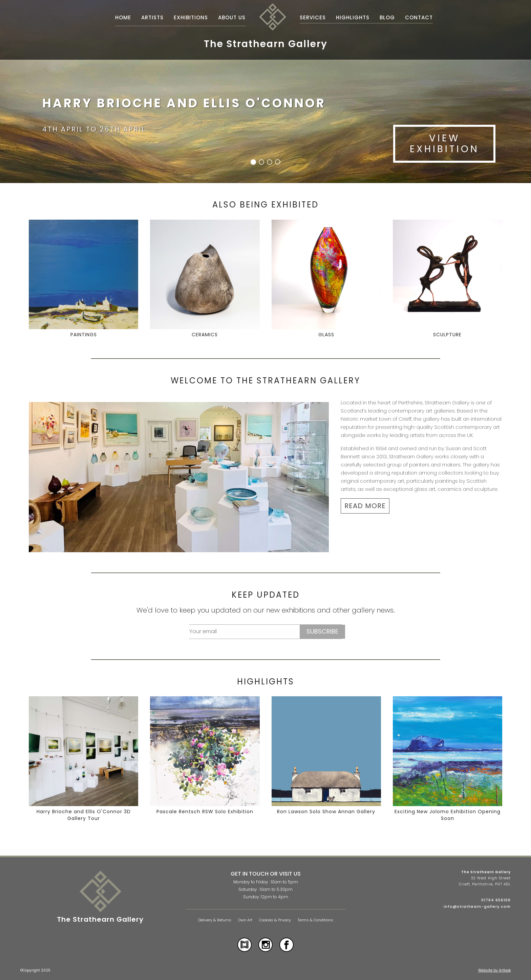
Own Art (245, 920)
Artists (152, 17)
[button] (253, 162)
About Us (232, 17)
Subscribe (322, 631)
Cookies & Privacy (275, 920)
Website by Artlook (494, 970)
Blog (387, 17)
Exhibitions (191, 17)
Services (313, 17)
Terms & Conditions (315, 920)
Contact (419, 17)
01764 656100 (496, 900)
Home (123, 17)
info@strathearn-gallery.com (477, 906)
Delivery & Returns (215, 920)
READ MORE (365, 506)
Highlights (353, 17)
